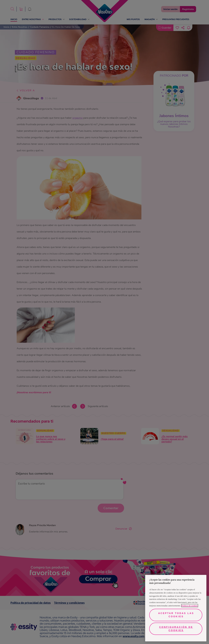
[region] (176, 608)
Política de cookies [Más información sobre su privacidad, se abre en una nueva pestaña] (190, 606)
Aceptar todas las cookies (176, 615)
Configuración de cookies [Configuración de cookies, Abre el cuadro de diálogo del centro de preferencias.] (176, 629)
